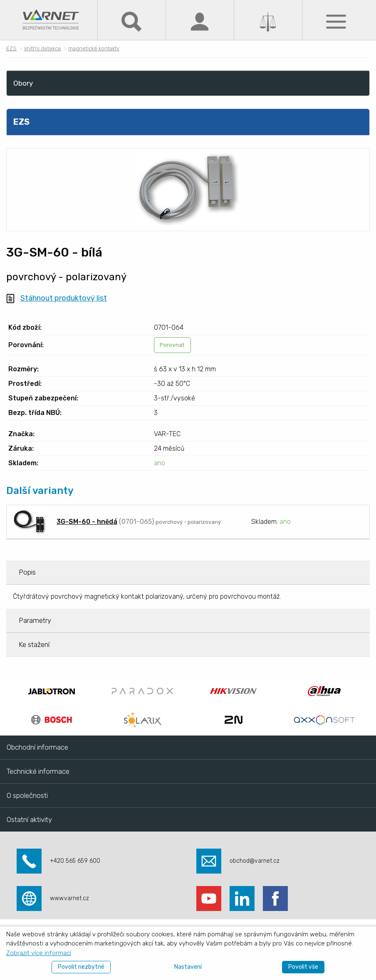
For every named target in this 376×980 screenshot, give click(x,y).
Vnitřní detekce (42, 48)
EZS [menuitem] (21, 122)
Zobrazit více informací (39, 953)
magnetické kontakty (94, 48)
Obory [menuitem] (23, 83)
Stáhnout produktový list (64, 298)
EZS (11, 48)
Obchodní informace (37, 747)
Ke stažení (34, 644)
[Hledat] (131, 21)
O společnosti (27, 795)
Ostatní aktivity (29, 820)
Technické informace (38, 771)
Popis (27, 572)
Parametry (35, 620)
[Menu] (336, 21)
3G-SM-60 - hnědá (87, 522)
